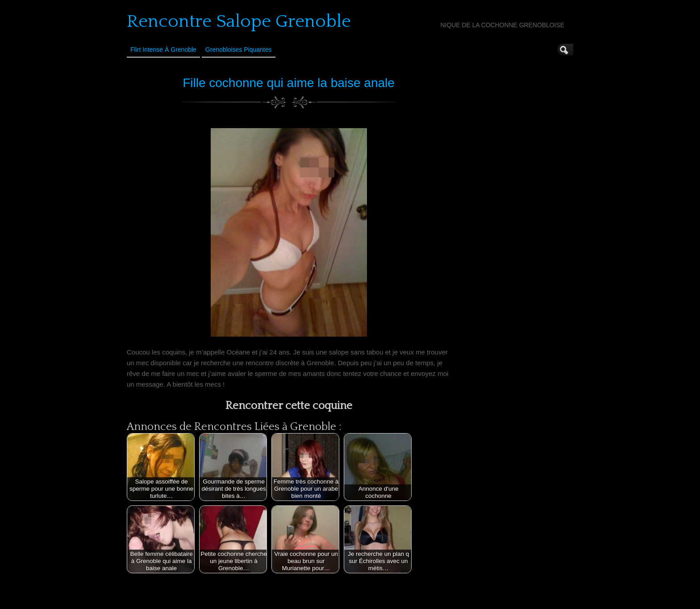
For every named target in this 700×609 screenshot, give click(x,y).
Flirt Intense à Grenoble (163, 50)
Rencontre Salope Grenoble (239, 21)
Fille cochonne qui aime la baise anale (289, 83)
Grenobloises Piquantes (239, 50)
